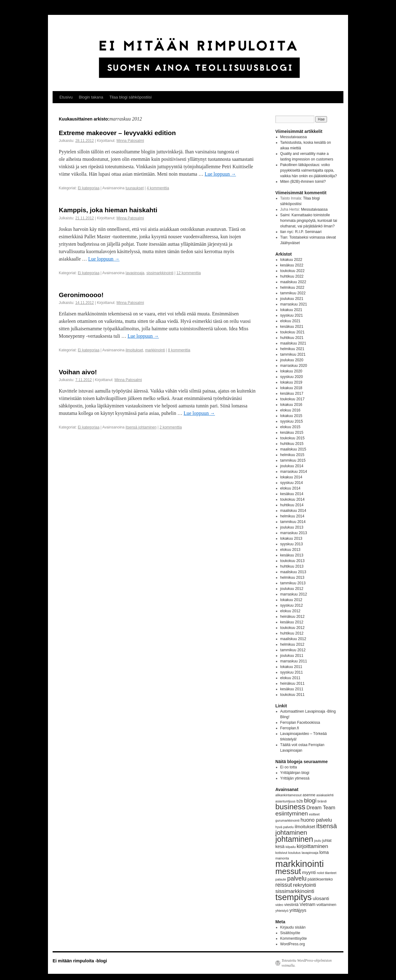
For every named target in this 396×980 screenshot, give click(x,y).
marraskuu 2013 (294, 533)
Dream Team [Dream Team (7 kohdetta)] (321, 807)
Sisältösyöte (290, 933)
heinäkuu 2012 (293, 617)
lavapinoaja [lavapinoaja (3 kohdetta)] (310, 853)
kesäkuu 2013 (292, 555)
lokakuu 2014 (291, 477)
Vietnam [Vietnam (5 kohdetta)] (307, 904)
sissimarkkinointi (160, 273)
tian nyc (287, 232)
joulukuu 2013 (292, 527)
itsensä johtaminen (141, 427)
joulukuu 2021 (292, 299)
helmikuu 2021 (292, 349)
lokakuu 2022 (291, 260)
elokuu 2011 (290, 678)
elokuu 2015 (290, 427)
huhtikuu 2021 (292, 338)
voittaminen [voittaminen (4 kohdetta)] (326, 905)
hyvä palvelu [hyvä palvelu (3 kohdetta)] (284, 827)
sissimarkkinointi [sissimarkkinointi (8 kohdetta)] (295, 891)
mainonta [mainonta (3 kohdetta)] (282, 858)
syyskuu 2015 (292, 421)
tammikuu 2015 (293, 460)
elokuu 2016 (290, 410)
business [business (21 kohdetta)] (290, 807)
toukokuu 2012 (293, 628)
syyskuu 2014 (292, 483)
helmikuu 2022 (292, 288)
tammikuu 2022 (293, 293)
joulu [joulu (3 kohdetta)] (318, 841)
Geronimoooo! (81, 295)
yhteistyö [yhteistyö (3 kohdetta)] (282, 911)
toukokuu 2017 (293, 399)
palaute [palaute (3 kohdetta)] (281, 879)
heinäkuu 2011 (293, 683)
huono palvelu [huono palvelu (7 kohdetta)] (316, 820)
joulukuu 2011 (292, 656)
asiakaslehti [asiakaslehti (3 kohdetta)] (325, 795)
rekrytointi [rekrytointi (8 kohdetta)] (305, 885)
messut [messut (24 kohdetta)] (288, 871)
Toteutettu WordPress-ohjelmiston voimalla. (307, 963)
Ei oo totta (289, 767)
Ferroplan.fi (290, 728)
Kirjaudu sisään (293, 927)
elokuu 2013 (290, 550)
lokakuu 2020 (291, 371)
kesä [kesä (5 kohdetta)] (280, 846)
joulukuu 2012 (292, 589)
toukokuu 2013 (293, 561)
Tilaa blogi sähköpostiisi (130, 97)
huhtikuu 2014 (292, 505)
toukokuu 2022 (293, 271)
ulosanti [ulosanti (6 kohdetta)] (321, 898)
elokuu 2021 (290, 321)
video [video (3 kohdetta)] (279, 905)
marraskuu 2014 (294, 472)
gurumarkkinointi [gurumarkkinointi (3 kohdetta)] (287, 820)
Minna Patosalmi (130, 141)
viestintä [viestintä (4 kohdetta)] (291, 905)
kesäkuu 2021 (292, 327)
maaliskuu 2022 (293, 282)
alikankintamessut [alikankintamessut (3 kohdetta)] (288, 795)
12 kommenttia (189, 273)
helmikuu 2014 (292, 516)
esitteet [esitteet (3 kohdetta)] (314, 814)
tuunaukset (135, 188)
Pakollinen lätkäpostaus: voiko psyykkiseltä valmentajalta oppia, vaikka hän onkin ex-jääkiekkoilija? (309, 170)
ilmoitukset (134, 350)
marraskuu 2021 (294, 304)
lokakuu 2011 (291, 667)
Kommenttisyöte (294, 938)
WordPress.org (293, 944)
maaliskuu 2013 (293, 572)
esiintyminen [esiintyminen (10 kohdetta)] (292, 813)
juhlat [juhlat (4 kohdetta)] (327, 841)
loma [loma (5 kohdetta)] (324, 852)
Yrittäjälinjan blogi (295, 773)
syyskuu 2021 (292, 315)
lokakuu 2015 (291, 416)
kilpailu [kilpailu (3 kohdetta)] (291, 847)
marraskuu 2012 (294, 594)
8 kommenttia (179, 350)
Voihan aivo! (78, 372)
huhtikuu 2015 (292, 444)
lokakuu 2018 (291, 388)
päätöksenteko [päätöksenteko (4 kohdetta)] (320, 879)
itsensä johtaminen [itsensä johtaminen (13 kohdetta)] (306, 829)
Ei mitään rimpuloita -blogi (80, 961)
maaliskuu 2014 (293, 511)
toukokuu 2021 (293, 332)
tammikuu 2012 (293, 650)
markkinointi (155, 350)
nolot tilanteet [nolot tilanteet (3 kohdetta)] (327, 873)
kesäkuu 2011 (292, 689)
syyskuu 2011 (292, 672)
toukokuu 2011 (293, 695)
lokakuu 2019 (291, 382)
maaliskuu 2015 (293, 449)
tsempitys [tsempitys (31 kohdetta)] (293, 897)
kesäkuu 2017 (292, 393)
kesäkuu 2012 (292, 622)
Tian (284, 237)
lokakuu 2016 (291, 405)
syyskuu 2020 (292, 377)
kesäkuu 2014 (292, 494)
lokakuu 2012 (291, 600)
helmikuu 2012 (292, 644)
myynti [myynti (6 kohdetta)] (309, 872)
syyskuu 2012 (292, 605)
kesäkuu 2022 (292, 265)
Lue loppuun (220, 174)
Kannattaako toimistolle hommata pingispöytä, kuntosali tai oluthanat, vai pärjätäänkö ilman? (309, 221)
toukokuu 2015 (293, 438)
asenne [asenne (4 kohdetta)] (309, 795)
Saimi (285, 215)
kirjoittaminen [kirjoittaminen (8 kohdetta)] (312, 846)
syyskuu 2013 (292, 544)
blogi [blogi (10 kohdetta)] (310, 800)
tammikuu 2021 (293, 354)
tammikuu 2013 (293, 583)
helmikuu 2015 (292, 455)
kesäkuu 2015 (292, 433)
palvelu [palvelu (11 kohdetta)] (297, 878)
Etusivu (66, 97)
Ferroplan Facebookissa (300, 723)
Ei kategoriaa (88, 188)
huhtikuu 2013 (292, 566)
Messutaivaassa (294, 137)
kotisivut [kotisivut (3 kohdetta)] (281, 853)
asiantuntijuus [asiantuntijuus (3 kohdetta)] (285, 801)
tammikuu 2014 (293, 522)
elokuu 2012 (290, 611)
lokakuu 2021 (291, 310)
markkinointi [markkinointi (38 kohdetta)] (299, 864)
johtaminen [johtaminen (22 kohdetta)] (294, 839)
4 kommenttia (158, 188)
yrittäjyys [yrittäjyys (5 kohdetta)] (298, 910)
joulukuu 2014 (292, 466)
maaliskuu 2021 (293, 343)
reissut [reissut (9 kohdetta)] (284, 885)
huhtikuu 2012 (292, 633)
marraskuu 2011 (294, 661)
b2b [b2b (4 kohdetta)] (300, 801)
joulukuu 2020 (292, 360)
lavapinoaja (135, 273)
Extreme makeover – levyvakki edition (117, 133)
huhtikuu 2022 (292, 276)
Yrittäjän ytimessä (295, 778)
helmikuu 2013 (292, 578)
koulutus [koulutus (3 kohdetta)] (295, 853)
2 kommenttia (171, 427)
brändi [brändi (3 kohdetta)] (322, 801)
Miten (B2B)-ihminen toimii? (303, 182)
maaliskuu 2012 (293, 639)
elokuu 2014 (290, 488)
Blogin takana (91, 97)
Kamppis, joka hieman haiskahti (108, 210)
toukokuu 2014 (293, 499)
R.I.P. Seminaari (308, 232)
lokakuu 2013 (291, 538)
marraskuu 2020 (294, 366)
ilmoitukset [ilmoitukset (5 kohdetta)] (305, 827)
